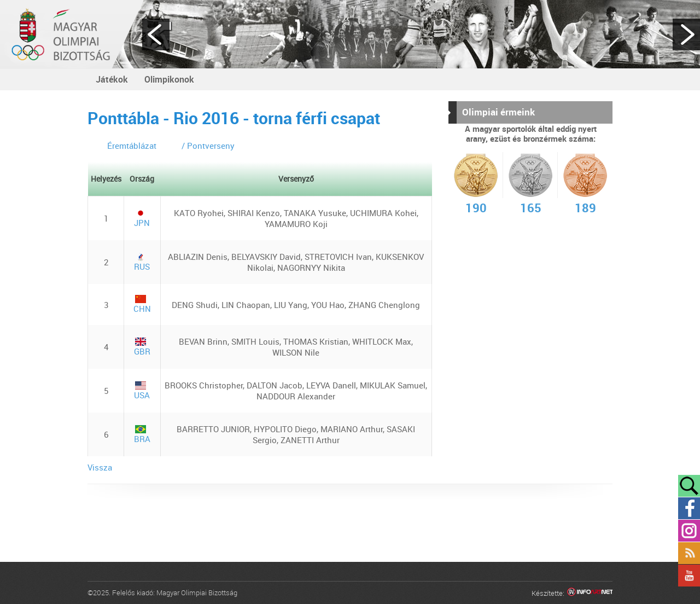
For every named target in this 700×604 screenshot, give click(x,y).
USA (142, 391)
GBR (142, 347)
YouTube (689, 576)
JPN (142, 219)
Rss (689, 553)
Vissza (100, 467)
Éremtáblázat (132, 146)
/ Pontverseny (208, 146)
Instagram (689, 531)
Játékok (112, 79)
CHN (142, 304)
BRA (142, 435)
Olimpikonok (169, 79)
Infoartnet (590, 593)
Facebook (689, 508)
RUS (142, 262)
